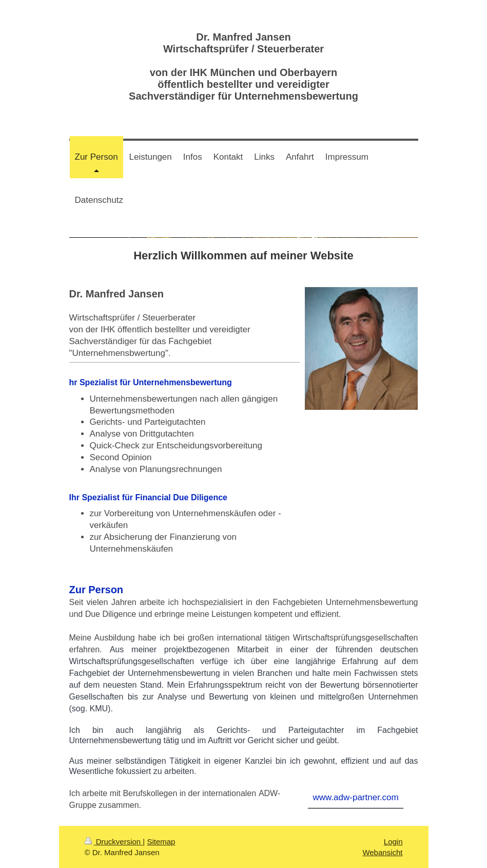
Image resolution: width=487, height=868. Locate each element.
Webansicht (382, 852)
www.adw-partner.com (355, 797)
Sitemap (161, 842)
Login (393, 842)
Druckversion (114, 842)
